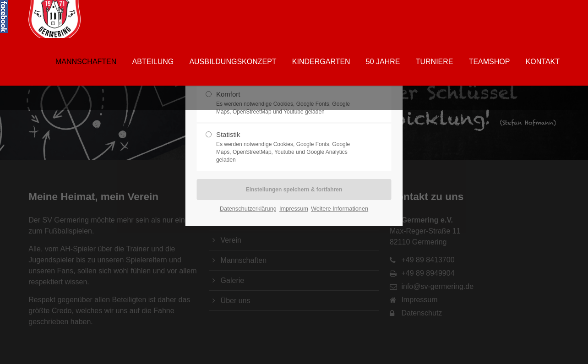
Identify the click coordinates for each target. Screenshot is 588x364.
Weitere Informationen (340, 209)
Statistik (290, 147)
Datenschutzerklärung (248, 209)
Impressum (294, 209)
